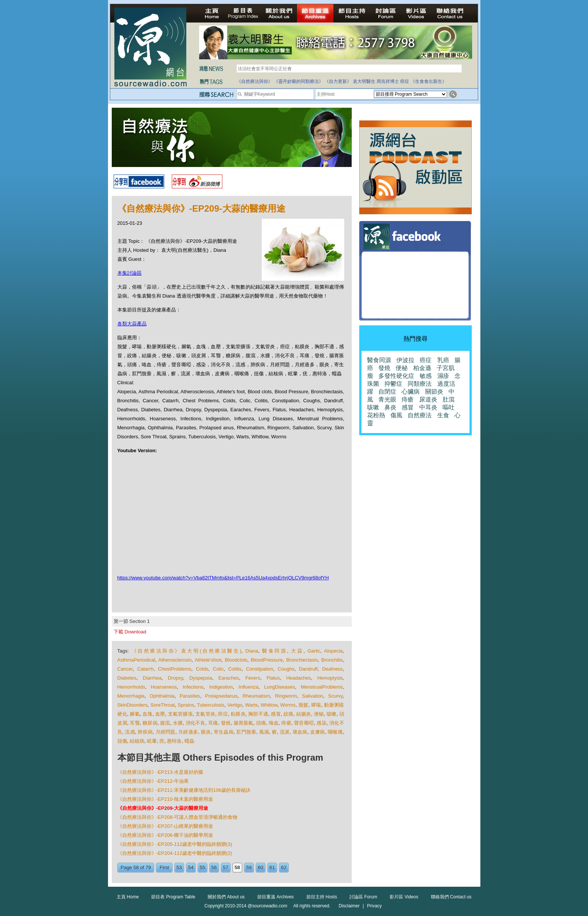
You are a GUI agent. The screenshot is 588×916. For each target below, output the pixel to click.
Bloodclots (236, 660)
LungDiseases (279, 687)
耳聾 (135, 723)
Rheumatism (256, 696)
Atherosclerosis (175, 660)
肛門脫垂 (246, 732)
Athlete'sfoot (208, 660)
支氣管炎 (205, 714)
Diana (252, 651)
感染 (321, 723)
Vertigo (235, 705)
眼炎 (206, 732)
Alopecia (333, 651)
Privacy (374, 906)
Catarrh (145, 669)
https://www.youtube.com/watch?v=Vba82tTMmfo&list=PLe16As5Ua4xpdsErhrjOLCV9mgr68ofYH (223, 578)
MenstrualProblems (322, 687)
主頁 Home (128, 897)
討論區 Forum (363, 897)
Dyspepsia (201, 678)
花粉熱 (376, 415)
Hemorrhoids (131, 687)
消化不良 (196, 723)
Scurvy (335, 696)
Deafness (332, 669)
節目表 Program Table (173, 897)
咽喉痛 (335, 732)
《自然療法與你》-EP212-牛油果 (153, 781)
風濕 (264, 732)
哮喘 (316, 705)
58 (237, 867)
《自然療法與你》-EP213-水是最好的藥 (160, 772)
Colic (218, 669)
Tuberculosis (211, 705)
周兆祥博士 (388, 81)
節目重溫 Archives (275, 897)
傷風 (396, 415)
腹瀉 (165, 723)
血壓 (160, 714)
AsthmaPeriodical (136, 660)
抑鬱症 (393, 384)
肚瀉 (448, 399)
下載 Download (130, 632)
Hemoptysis (330, 678)
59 (249, 867)
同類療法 (420, 384)
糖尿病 (150, 723)
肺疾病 (145, 732)
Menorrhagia (131, 696)
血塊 (147, 714)
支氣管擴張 (180, 714)
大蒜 (297, 651)
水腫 (178, 723)
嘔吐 (448, 407)
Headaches (298, 678)
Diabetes (127, 678)
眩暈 (152, 741)
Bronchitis (332, 660)
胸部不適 (258, 714)
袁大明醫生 (364, 81)
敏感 (426, 376)
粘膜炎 (238, 714)
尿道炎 (428, 399)
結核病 (137, 741)
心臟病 (411, 392)
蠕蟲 (189, 741)
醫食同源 (274, 651)
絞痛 (288, 714)
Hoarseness (164, 687)
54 (191, 867)
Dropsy (175, 678)
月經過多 (188, 732)
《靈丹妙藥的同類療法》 (298, 81)
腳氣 (135, 714)
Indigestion (221, 687)
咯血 (274, 723)
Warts (251, 705)
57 (226, 867)
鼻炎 (390, 407)
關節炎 (434, 392)
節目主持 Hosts (322, 897)
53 (179, 867)
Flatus (273, 678)
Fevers (253, 678)
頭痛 (261, 723)
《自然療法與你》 (255, 81)
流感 (130, 732)
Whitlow (269, 705)
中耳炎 (428, 407)
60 (261, 867)
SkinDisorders (133, 705)
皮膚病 (318, 732)
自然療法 (420, 415)
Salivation (312, 696)
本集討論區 (130, 273)
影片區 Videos (404, 897)
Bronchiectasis (302, 660)
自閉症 (387, 392)
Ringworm (286, 696)
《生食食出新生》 (429, 81)
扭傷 (122, 741)
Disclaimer (349, 906)
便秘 (319, 714)
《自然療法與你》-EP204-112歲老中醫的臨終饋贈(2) (175, 853)
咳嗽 (331, 714)
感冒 (276, 714)
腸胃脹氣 (244, 723)
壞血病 (300, 732)
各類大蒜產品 (132, 324)
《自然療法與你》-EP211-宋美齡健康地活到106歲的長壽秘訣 (184, 790)
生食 (443, 415)
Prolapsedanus (221, 696)
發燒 (226, 723)
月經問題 (166, 732)
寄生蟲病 (224, 732)
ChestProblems (175, 669)
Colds (202, 669)
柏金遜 (422, 368)
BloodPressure (267, 660)
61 (272, 867)
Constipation (259, 669)
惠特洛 (174, 741)
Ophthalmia (162, 696)
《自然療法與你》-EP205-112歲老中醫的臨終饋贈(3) (175, 844)
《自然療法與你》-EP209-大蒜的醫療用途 (163, 808)
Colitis (235, 669)
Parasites (190, 696)
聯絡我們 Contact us (451, 897)
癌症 (405, 81)
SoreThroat (163, 705)
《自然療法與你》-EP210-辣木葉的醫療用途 (165, 799)
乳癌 (443, 360)
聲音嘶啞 (304, 723)
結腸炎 (304, 714)
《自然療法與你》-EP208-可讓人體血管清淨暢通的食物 (178, 817)
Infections (193, 687)
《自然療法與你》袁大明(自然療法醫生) (187, 651)
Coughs (286, 669)
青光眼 (387, 399)
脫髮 (304, 705)
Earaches (229, 678)
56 (214, 867)
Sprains (186, 705)
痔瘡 (286, 723)
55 (202, 867)
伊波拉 (405, 360)
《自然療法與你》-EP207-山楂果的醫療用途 (165, 826)
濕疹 (443, 376)
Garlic (314, 651)
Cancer (125, 669)
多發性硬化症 (396, 376)
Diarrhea (152, 678)
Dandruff (308, 669)
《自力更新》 (338, 81)
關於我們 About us (226, 897)
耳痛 (213, 723)
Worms (288, 705)
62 (284, 867)
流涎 (285, 732)
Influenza (248, 687)
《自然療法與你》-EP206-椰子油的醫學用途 (165, 835)
